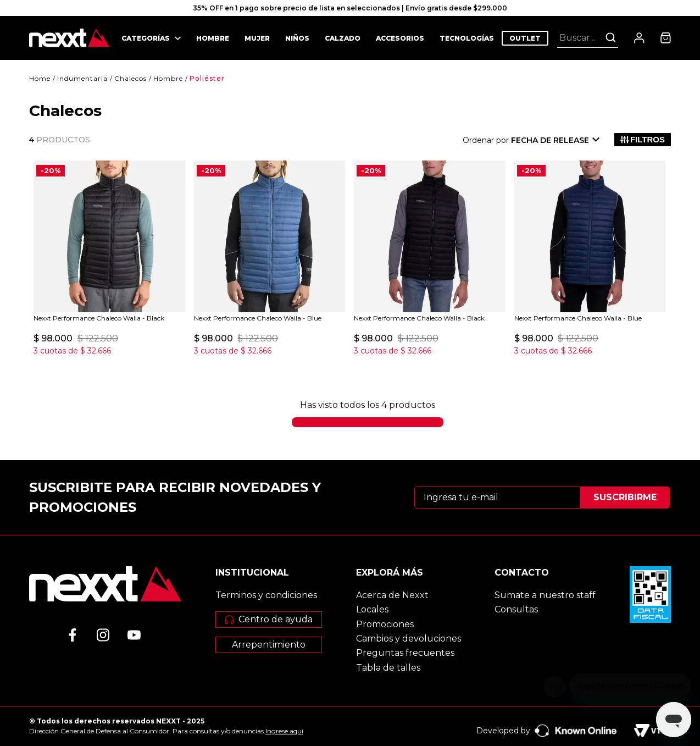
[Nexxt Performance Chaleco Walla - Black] (109, 259)
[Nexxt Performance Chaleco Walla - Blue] (270, 259)
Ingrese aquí (284, 731)
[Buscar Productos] (611, 37)
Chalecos (130, 78)
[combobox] (588, 37)
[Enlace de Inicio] (40, 79)
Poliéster (207, 78)
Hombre (168, 78)
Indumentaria (82, 78)
